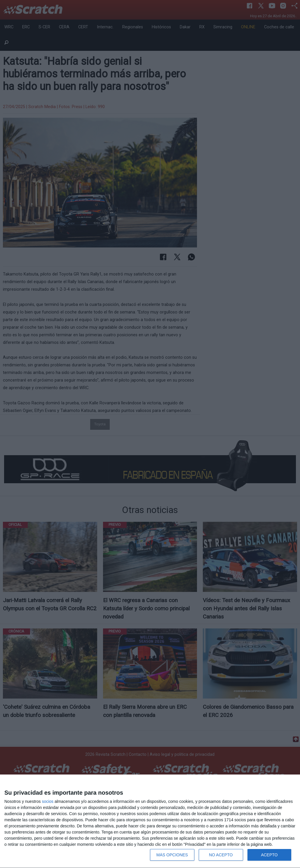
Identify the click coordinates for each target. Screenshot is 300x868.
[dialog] (150, 821)
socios (48, 801)
